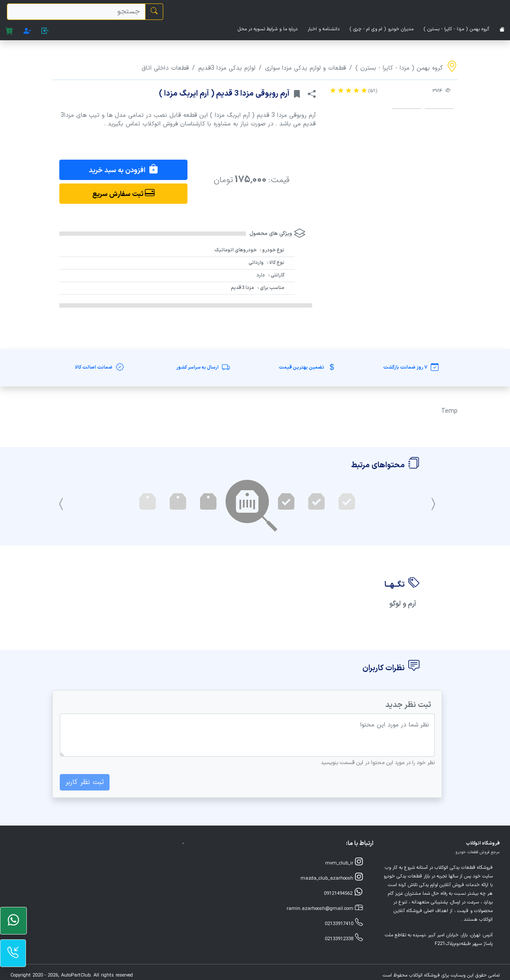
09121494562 (343, 893)
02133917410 (344, 923)
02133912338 (344, 938)
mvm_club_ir (344, 863)
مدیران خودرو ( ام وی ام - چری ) (382, 29)
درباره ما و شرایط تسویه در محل (268, 29)
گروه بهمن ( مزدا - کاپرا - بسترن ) (457, 29)
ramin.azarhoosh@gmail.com (325, 908)
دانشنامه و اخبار (324, 29)
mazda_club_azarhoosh (332, 878)
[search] (76, 12)
